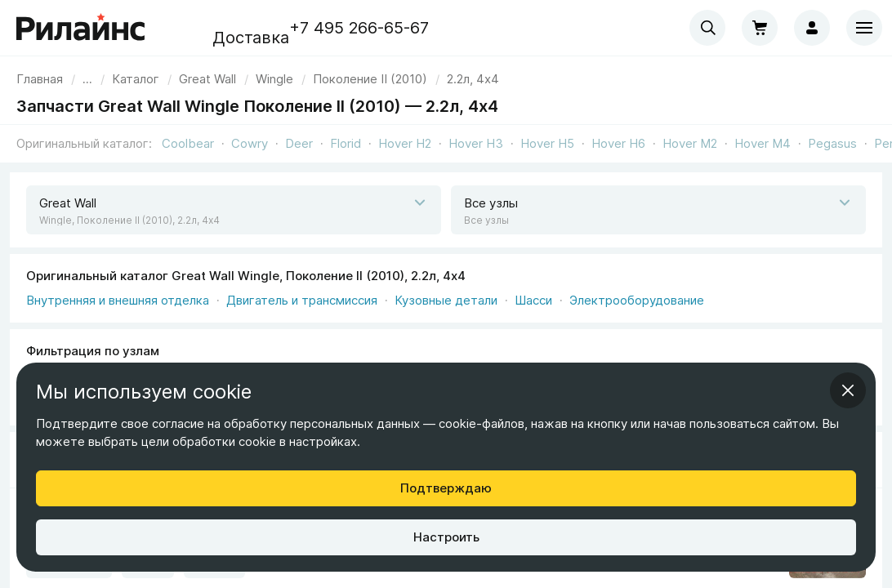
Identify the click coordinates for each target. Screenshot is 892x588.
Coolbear (188, 143)
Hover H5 (547, 143)
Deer (299, 143)
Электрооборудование (637, 300)
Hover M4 (763, 143)
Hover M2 (690, 143)
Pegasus (832, 143)
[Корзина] (760, 28)
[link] (207, 79)
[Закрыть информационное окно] (848, 390)
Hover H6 (618, 143)
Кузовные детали (446, 300)
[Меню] (864, 28)
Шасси (533, 300)
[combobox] (707, 28)
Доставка (251, 38)
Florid (346, 143)
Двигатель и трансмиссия (302, 300)
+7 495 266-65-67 (359, 28)
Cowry (250, 143)
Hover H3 (476, 143)
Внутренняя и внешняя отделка (118, 300)
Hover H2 (405, 143)
